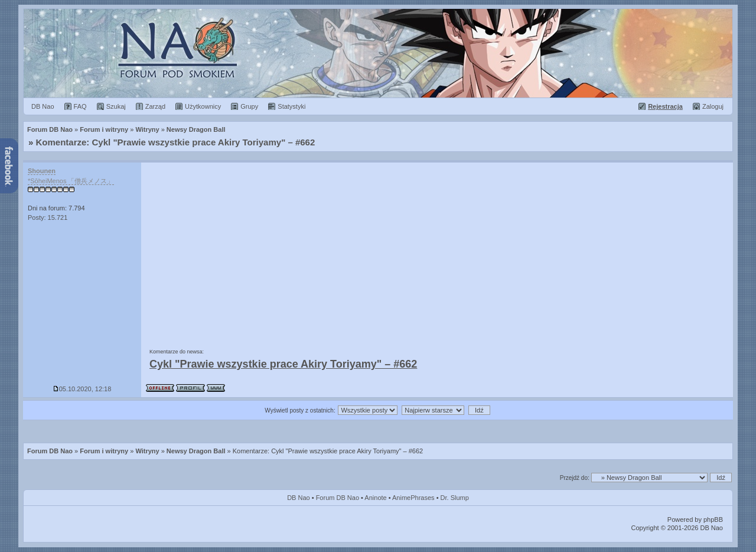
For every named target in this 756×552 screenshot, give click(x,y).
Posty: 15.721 (48, 217)
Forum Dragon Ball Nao (378, 53)
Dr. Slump (455, 498)
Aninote (375, 498)
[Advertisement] (437, 251)
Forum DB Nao (50, 451)
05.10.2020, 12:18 (82, 389)
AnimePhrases (413, 498)
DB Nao (299, 498)
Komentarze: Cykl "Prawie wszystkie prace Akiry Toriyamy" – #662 (176, 142)
